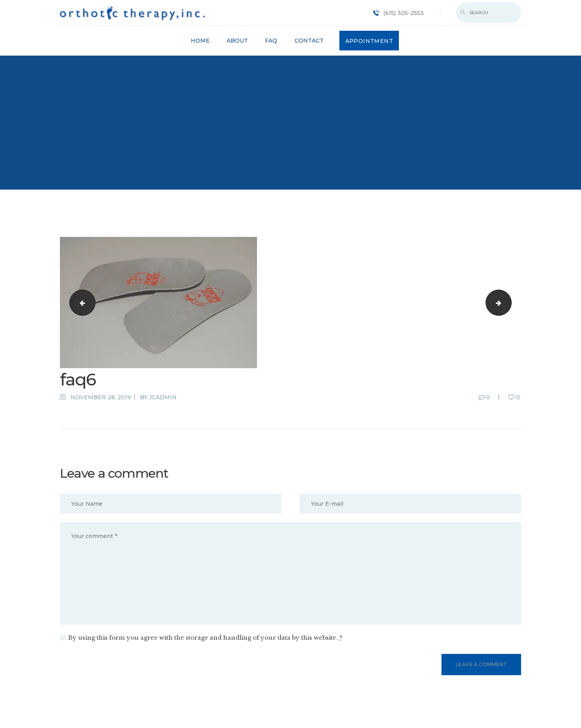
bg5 (79, 302)
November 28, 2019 (101, 397)
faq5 (508, 302)
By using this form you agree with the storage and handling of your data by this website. (205, 638)
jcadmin (163, 397)
